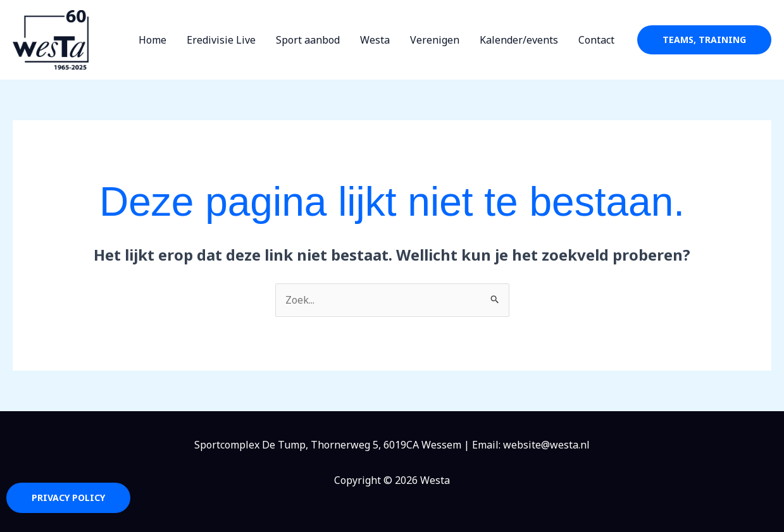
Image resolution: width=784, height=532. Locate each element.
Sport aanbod (308, 40)
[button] (704, 40)
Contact (596, 40)
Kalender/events (519, 40)
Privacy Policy (68, 498)
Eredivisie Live (221, 40)
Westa (375, 40)
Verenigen (435, 40)
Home (152, 40)
